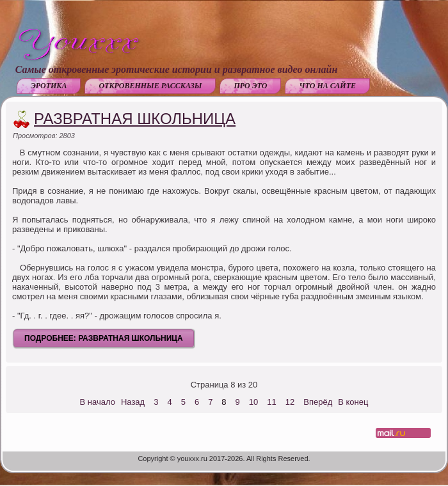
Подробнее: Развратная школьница (104, 338)
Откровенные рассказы (150, 86)
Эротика (49, 86)
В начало (98, 402)
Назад (133, 402)
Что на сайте (327, 86)
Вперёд (318, 402)
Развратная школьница (135, 119)
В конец (353, 402)
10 (253, 402)
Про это (250, 86)
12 (290, 402)
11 (271, 402)
